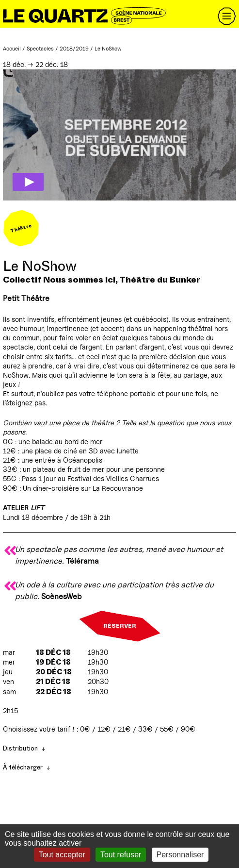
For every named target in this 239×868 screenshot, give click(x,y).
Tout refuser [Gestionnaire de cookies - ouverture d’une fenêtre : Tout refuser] (121, 855)
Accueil (12, 49)
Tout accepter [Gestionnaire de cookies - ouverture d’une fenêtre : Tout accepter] (62, 855)
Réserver (120, 626)
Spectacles (40, 49)
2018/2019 (74, 49)
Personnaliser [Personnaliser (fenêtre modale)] (180, 855)
